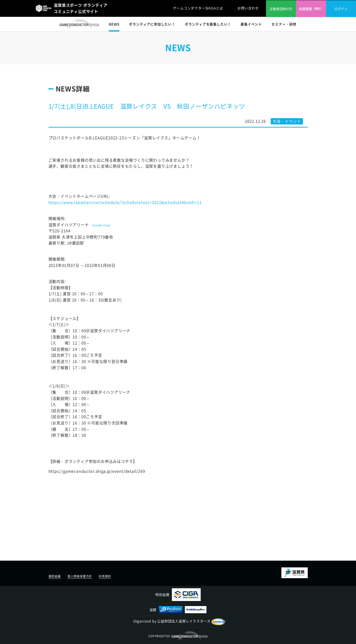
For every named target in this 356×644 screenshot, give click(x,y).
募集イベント (251, 24)
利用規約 (105, 576)
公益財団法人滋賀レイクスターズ (191, 621)
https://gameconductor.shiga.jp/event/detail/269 (97, 471)
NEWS (114, 24)
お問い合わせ (248, 8)
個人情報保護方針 (80, 576)
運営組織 (55, 576)
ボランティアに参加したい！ (152, 24)
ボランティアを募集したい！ (208, 24)
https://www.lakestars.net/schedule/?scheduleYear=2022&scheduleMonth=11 (125, 202)
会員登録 (311, 9)
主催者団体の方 (281, 9)
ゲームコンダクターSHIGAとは (198, 8)
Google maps (101, 225)
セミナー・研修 (284, 24)
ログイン (341, 9)
